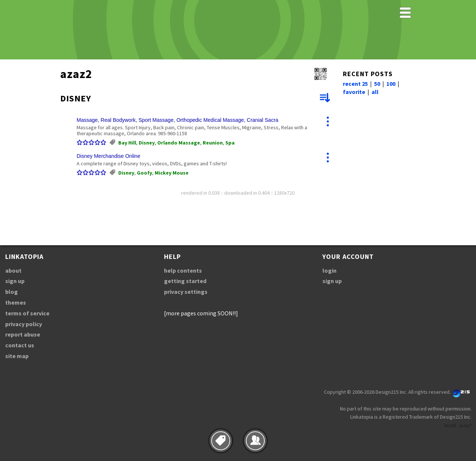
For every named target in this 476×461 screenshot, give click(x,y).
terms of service (27, 313)
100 (391, 84)
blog (12, 292)
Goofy (144, 173)
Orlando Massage (179, 143)
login (329, 270)
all (375, 92)
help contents (183, 270)
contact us (20, 345)
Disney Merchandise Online (108, 156)
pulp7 (466, 426)
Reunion (213, 143)
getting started (185, 281)
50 (377, 84)
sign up (15, 281)
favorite (354, 92)
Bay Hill (127, 143)
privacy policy (24, 324)
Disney (147, 143)
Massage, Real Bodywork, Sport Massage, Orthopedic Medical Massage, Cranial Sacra (177, 120)
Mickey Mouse (172, 173)
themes (16, 302)
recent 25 (355, 84)
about (13, 270)
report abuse (23, 334)
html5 (450, 426)
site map (17, 356)
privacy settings (186, 292)
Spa (230, 143)
